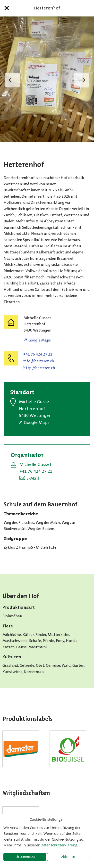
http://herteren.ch (39, 368)
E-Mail (33, 478)
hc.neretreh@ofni (39, 361)
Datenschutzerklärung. (59, 845)
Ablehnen (68, 857)
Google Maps (40, 340)
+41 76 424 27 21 (38, 354)
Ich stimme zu (25, 857)
